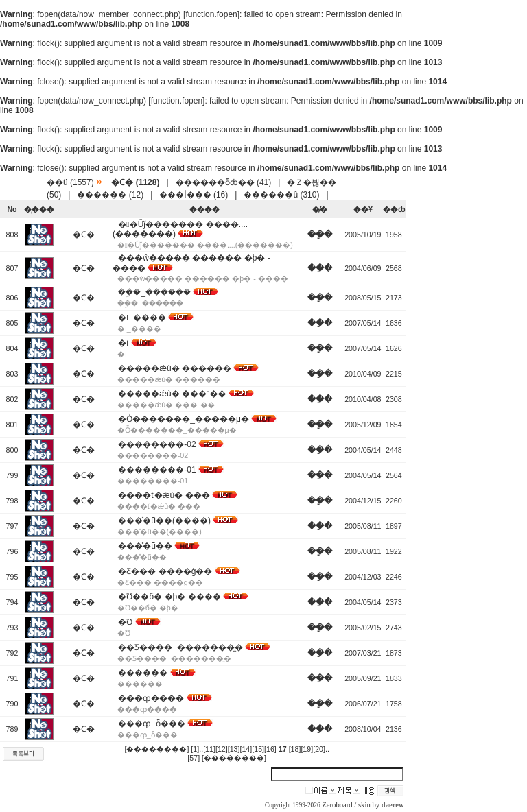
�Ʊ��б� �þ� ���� (169, 597)
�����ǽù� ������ (175, 368)
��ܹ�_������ (154, 292)
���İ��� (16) (194, 195)
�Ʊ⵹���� (125, 622)
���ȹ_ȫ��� (152, 724)
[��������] (156, 749)
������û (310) (281, 195)
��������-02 (157, 444)
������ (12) (110, 195)
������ (143, 673)
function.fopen (211, 14)
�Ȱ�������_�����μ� (184, 419)
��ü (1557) (70, 182)
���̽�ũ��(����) (164, 521)
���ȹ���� (151, 698)
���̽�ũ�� (145, 546)
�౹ (123, 343)
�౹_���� (142, 318)
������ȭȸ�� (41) (224, 182)
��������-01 (157, 470)
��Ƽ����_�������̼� (180, 647)
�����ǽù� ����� (172, 394)
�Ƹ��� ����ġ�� (165, 571)
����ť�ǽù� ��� (164, 495)
